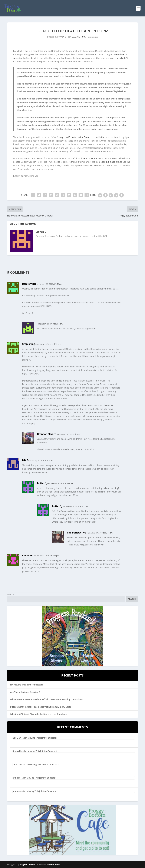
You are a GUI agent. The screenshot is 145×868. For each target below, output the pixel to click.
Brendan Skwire (47, 434)
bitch (29, 62)
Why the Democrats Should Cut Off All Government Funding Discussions (47, 699)
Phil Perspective (77, 533)
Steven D (62, 37)
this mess (110, 162)
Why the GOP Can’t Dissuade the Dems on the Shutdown (39, 714)
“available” (122, 58)
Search (11, 594)
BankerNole (29, 284)
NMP (25, 460)
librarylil (17, 751)
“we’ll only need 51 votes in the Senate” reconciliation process (83, 137)
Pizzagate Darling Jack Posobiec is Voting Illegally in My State (41, 707)
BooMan (17, 738)
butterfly (42, 483)
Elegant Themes (27, 865)
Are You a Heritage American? (25, 692)
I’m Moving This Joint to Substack (27, 685)
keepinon (28, 555)
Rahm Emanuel (90, 158)
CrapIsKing (29, 344)
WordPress (54, 865)
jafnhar (16, 778)
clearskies (18, 764)
